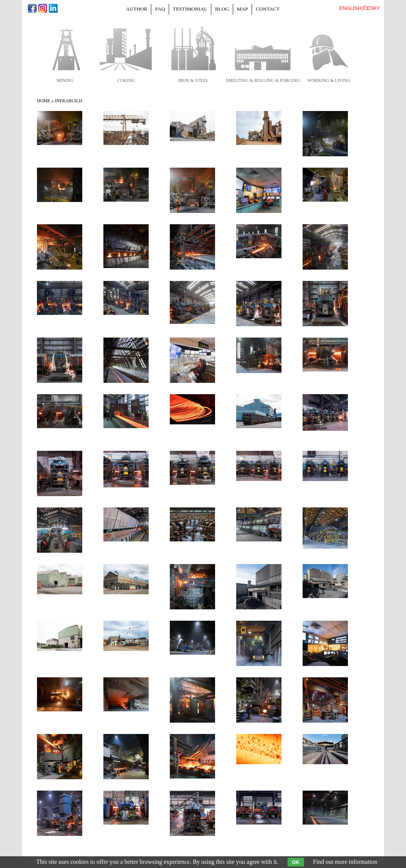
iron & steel (193, 80)
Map (242, 9)
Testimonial (190, 9)
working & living (329, 80)
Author (137, 9)
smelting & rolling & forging (263, 80)
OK (296, 862)
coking (126, 80)
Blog (222, 9)
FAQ (160, 9)
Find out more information (345, 862)
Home (44, 101)
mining (65, 80)
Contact (268, 9)
